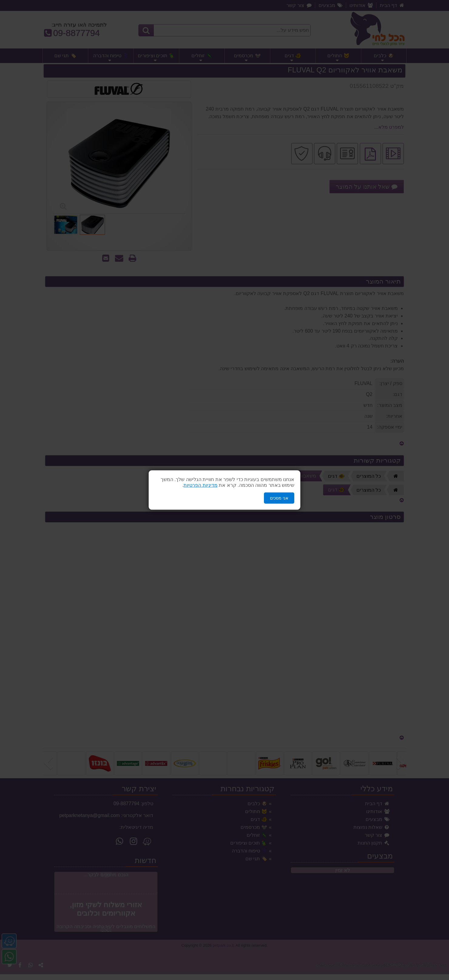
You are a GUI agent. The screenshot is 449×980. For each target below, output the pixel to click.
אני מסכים (279, 498)
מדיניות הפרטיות (200, 485)
